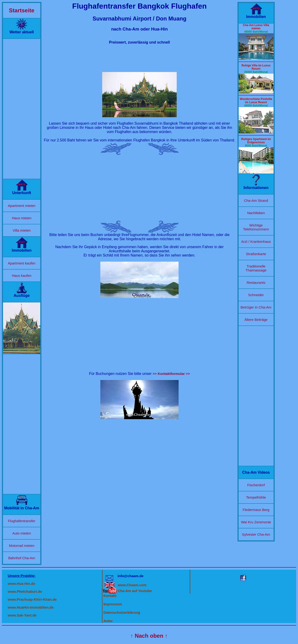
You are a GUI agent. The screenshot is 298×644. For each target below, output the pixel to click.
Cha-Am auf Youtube (135, 591)
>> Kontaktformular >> (171, 374)
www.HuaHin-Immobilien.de (31, 607)
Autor (108, 621)
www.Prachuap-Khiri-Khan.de (32, 599)
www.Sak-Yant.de (22, 615)
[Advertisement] (22, 109)
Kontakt (110, 596)
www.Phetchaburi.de (25, 591)
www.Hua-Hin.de (21, 584)
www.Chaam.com (132, 585)
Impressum (113, 604)
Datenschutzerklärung (122, 612)
